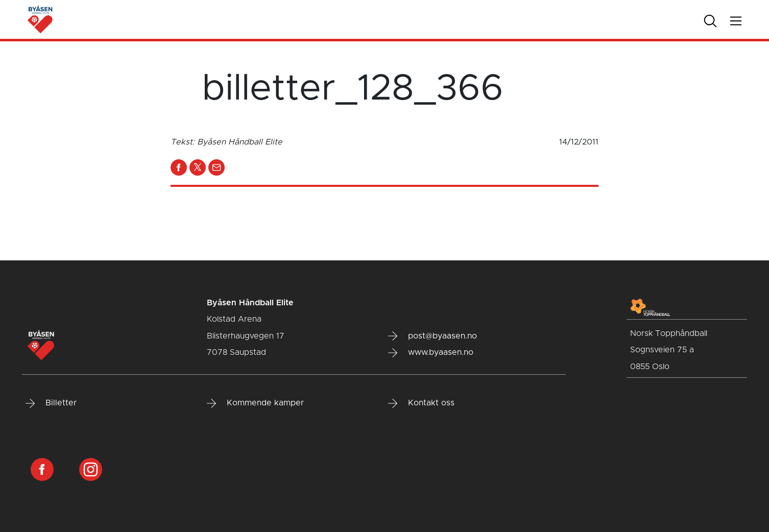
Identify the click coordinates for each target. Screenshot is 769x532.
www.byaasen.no (431, 353)
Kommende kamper (255, 403)
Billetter (51, 403)
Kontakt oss (421, 403)
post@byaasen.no (432, 336)
